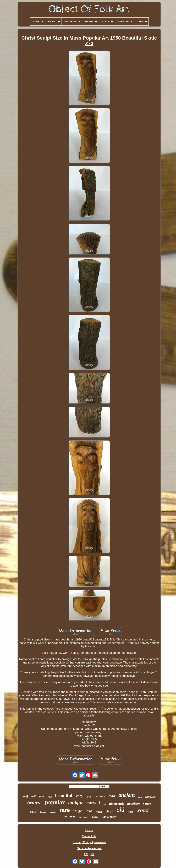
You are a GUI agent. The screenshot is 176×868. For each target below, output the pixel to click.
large (78, 811)
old (121, 810)
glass (95, 817)
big (105, 805)
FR (93, 854)
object (109, 811)
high (140, 797)
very (79, 796)
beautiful (64, 796)
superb (33, 812)
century (100, 796)
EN (86, 854)
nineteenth (116, 804)
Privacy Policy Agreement (89, 842)
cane (147, 803)
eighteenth (150, 797)
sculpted (53, 812)
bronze (34, 803)
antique (76, 803)
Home (89, 830)
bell (34, 796)
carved (93, 803)
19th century (109, 817)
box (89, 811)
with (50, 797)
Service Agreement (89, 848)
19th (112, 796)
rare (65, 810)
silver (89, 797)
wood (142, 810)
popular (55, 802)
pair (42, 796)
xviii (25, 797)
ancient (127, 795)
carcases (69, 816)
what (130, 812)
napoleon (133, 804)
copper (99, 812)
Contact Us (89, 836)
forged (43, 812)
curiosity (84, 817)
